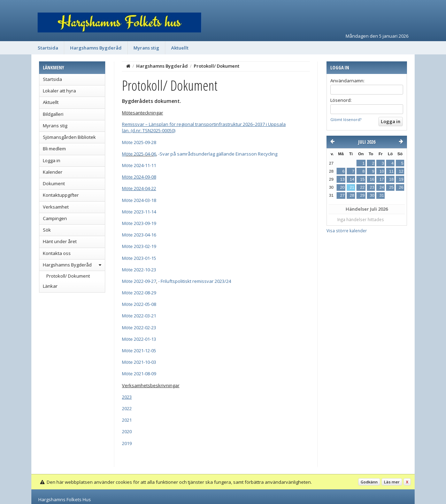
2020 (127, 431)
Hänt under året (60, 241)
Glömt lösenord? (346, 119)
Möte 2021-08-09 (139, 374)
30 (372, 195)
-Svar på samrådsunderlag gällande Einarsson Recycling (218, 154)
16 (372, 179)
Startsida (48, 48)
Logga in (52, 160)
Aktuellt (180, 48)
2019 (127, 443)
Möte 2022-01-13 (139, 339)
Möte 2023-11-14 (139, 212)
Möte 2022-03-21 (139, 316)
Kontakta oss (57, 253)
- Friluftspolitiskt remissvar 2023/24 (195, 281)
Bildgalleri (53, 114)
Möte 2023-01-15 (139, 258)
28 (352, 195)
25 (391, 187)
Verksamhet (56, 207)
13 (342, 179)
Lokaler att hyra (59, 91)
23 (372, 187)
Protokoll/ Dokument (68, 276)
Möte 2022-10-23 (139, 270)
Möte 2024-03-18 (139, 200)
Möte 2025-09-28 (139, 142)
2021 (127, 420)
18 (391, 179)
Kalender (53, 172)
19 (401, 179)
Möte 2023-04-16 (139, 235)
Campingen (55, 218)
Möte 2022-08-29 (139, 293)
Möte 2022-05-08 (139, 304)
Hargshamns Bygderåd (96, 48)
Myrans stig (146, 48)
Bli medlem (54, 149)
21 (352, 187)
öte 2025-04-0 (140, 154)
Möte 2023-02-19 (139, 246)
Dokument (54, 183)
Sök (47, 230)
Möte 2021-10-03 (139, 362)
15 (362, 179)
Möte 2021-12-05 (139, 351)
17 (382, 179)
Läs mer (392, 482)
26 (401, 187)
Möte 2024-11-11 (139, 165)
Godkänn (369, 482)
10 (382, 171)
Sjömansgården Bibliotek (69, 137)
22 (362, 187)
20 (342, 187)
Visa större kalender (347, 231)
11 (391, 171)
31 (382, 195)
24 (382, 187)
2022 (127, 408)
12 (401, 171)
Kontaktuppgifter (61, 195)
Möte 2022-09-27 (139, 281)
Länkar (50, 286)
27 (342, 195)
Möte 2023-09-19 (139, 223)
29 (362, 195)
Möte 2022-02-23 (139, 328)
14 (352, 179)
